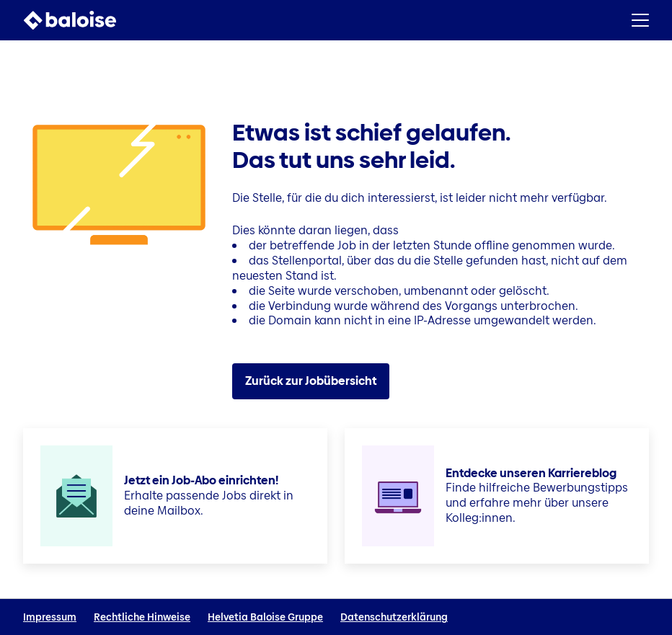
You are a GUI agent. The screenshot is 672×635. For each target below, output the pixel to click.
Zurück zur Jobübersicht (311, 381)
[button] (640, 20)
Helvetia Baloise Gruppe (265, 617)
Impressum (50, 617)
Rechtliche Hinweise (142, 617)
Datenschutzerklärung (394, 617)
